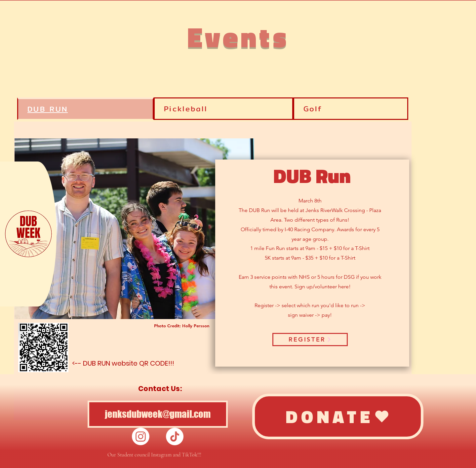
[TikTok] (175, 436)
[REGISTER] (310, 340)
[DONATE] (338, 416)
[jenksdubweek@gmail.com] (158, 414)
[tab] (351, 109)
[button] (28, 234)
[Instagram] (141, 436)
